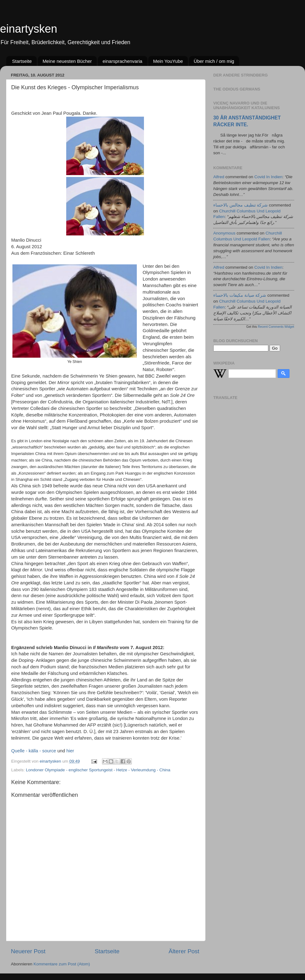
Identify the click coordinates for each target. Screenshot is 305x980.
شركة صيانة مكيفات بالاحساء (240, 295)
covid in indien (268, 177)
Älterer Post (184, 951)
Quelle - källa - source (34, 751)
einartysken (29, 29)
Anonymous (224, 233)
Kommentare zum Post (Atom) (62, 964)
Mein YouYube (168, 61)
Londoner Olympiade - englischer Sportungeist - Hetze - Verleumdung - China (98, 770)
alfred (219, 177)
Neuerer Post (28, 951)
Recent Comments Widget (276, 327)
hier (70, 751)
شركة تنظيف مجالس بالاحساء (240, 205)
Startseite (22, 61)
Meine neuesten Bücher (67, 61)
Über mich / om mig (214, 61)
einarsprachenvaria (122, 61)
